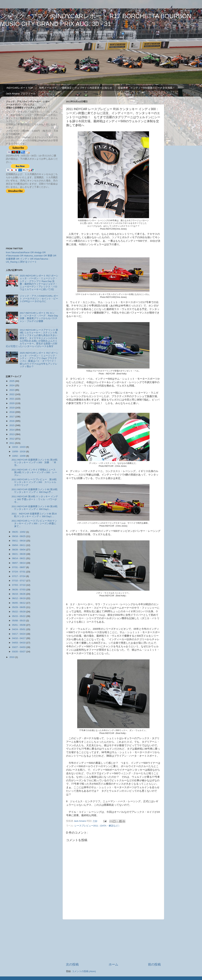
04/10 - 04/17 (19, 638)
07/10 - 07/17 (19, 581)
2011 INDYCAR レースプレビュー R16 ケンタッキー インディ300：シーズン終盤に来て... (34, 523)
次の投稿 (72, 964)
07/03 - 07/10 (19, 585)
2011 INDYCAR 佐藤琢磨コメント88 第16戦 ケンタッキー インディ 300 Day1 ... (34, 515)
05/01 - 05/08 (19, 625)
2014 (12, 430)
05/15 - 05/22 (19, 616)
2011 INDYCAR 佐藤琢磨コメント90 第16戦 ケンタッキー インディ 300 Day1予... (34, 491)
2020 (12, 403)
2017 (12, 417)
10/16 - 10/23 (19, 447)
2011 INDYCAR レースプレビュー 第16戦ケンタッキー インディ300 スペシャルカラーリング (34, 482)
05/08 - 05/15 (19, 621)
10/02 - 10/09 (19, 456)
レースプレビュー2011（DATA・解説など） (98, 826)
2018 (12, 412)
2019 (12, 408)
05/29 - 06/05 (19, 607)
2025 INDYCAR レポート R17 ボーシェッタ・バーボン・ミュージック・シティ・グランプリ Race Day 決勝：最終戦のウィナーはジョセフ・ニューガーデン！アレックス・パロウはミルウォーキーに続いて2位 (39, 283)
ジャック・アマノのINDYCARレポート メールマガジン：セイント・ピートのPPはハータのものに (39, 299)
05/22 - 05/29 (19, 612)
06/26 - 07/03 (19, 590)
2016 (12, 421)
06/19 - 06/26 (19, 594)
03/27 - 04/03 (19, 647)
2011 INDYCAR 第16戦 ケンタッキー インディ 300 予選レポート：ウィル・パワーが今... (35, 499)
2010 (12, 657)
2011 (12, 443)
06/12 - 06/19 (19, 598)
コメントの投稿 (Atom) (84, 971)
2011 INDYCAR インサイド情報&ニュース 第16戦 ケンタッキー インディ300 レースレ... (35, 472)
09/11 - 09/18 (19, 541)
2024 (12, 385)
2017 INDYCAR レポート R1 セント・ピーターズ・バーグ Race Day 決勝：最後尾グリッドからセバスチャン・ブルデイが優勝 (39, 317)
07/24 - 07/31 (19, 572)
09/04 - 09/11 (19, 545)
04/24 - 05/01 (19, 629)
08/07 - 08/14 (19, 563)
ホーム (113, 964)
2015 (12, 425)
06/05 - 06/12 (19, 603)
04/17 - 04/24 (19, 634)
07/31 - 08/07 (19, 567)
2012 (12, 439)
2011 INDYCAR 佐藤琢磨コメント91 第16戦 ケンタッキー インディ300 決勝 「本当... (34, 462)
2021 (12, 399)
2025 (12, 381)
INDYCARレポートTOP (20, 88)
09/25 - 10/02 (19, 532)
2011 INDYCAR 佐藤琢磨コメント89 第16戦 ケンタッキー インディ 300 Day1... (34, 508)
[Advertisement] (113, 941)
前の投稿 (154, 964)
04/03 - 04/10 (19, 643)
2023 (12, 390)
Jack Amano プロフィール (21, 93)
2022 (12, 394)
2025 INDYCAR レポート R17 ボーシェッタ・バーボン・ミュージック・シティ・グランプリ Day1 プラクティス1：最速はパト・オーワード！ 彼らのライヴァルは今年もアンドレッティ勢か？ (39, 360)
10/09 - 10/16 (19, 451)
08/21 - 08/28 (19, 554)
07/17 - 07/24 (19, 576)
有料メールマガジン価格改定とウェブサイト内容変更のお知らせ (76, 88)
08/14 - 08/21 (19, 558)
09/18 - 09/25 (19, 536)
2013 (12, 434)
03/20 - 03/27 (19, 652)
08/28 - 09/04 (19, 550)
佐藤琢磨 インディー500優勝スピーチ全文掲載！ (146, 88)
